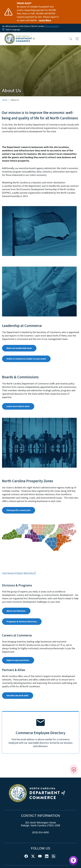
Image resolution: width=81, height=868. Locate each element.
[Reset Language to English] (3, 29)
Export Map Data (26, 573)
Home (5, 100)
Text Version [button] (8, 573)
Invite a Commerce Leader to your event (26, 359)
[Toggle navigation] (77, 39)
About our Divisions (16, 611)
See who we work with (18, 696)
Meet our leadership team (19, 348)
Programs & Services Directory (22, 622)
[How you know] (53, 26)
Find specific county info (19, 510)
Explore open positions (18, 660)
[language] (13, 30)
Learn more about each (18, 406)
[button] (69, 39)
